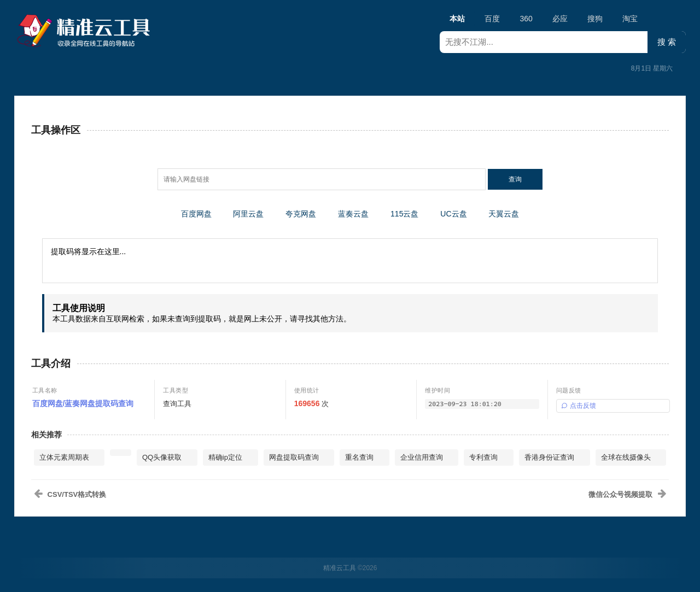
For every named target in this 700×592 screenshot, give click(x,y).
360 (526, 19)
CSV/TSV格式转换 (77, 494)
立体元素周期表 (64, 457)
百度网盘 (196, 214)
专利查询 (483, 457)
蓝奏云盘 (353, 214)
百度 (492, 19)
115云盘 (404, 214)
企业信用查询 (422, 457)
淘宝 (630, 19)
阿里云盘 (248, 214)
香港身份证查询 (549, 457)
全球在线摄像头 (626, 457)
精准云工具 (340, 568)
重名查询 (359, 457)
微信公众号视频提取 (620, 494)
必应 (560, 19)
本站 (457, 20)
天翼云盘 (504, 214)
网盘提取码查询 (294, 457)
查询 (515, 179)
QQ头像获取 (162, 457)
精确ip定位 (225, 457)
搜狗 (595, 19)
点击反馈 (579, 406)
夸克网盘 (301, 214)
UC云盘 (453, 214)
